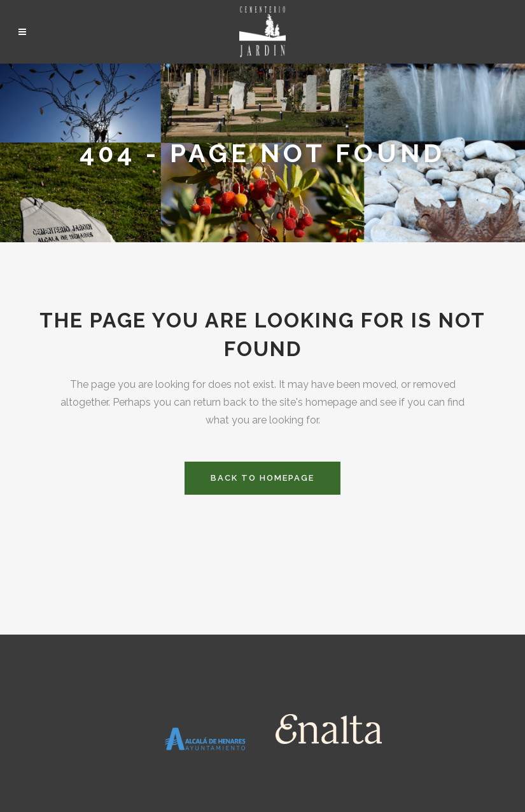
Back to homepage (262, 478)
